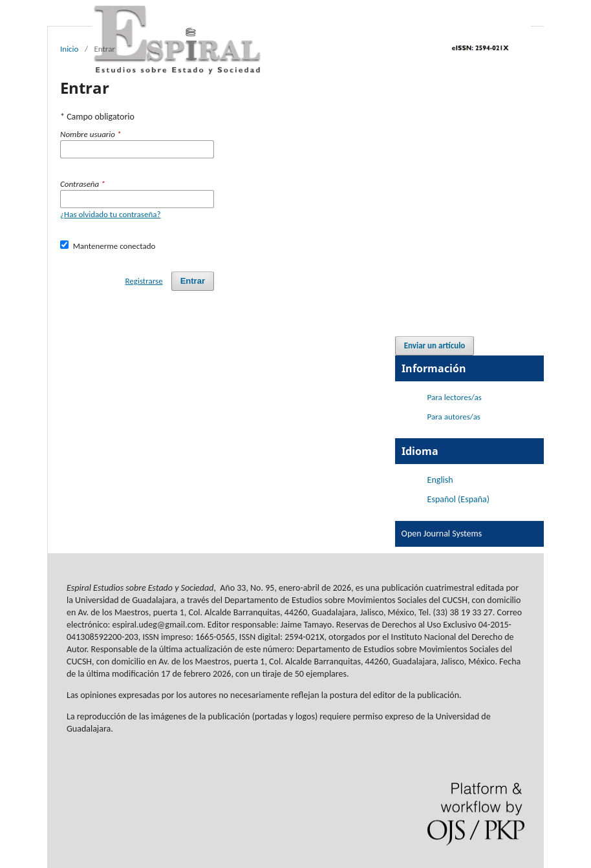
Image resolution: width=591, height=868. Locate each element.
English (440, 480)
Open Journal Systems (442, 534)
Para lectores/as (455, 397)
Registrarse (144, 281)
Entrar (193, 281)
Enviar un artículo (435, 345)
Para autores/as (454, 417)
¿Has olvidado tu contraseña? (111, 214)
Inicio (69, 49)
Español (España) (458, 499)
